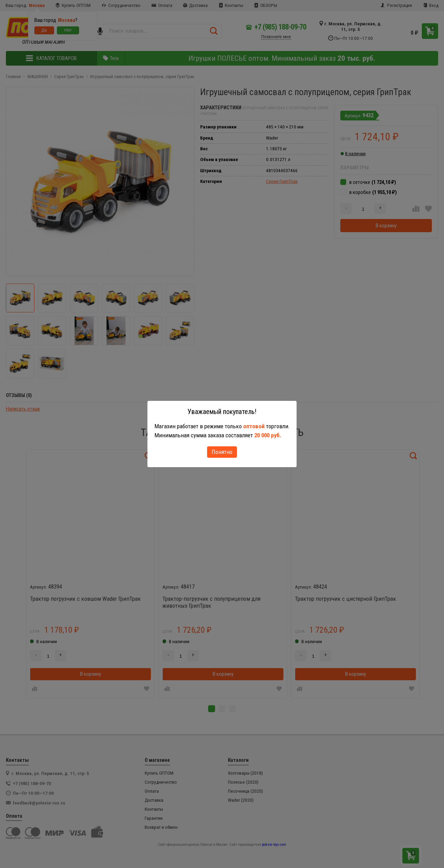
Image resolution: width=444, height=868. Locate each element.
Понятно (222, 452)
